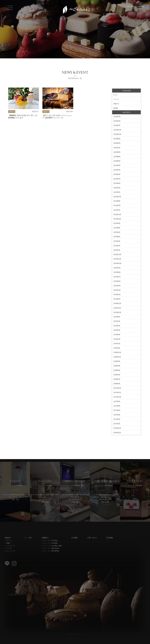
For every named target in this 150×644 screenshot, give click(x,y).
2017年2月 (117, 419)
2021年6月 (117, 232)
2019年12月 (117, 303)
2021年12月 (117, 214)
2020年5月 (117, 286)
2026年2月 (117, 121)
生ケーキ (9, 548)
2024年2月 (117, 174)
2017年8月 (117, 406)
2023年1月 (117, 192)
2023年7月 (117, 179)
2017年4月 (117, 415)
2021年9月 (117, 223)
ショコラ (9, 555)
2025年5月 (117, 139)
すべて (115, 95)
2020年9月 (117, 268)
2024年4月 (117, 165)
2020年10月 (117, 263)
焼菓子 (9, 550)
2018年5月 (117, 370)
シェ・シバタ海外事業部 (51, 558)
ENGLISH (131, 7)
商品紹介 (8, 545)
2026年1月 (117, 125)
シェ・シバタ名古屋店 (51, 550)
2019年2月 (117, 343)
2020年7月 (117, 277)
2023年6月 (117, 183)
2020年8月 (117, 272)
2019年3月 (117, 339)
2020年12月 (117, 254)
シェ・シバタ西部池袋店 (51, 555)
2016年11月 (117, 433)
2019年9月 (117, 317)
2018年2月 (117, 379)
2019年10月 (117, 312)
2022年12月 (117, 197)
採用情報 (110, 545)
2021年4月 (117, 241)
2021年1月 (117, 250)
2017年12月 (117, 388)
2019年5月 (117, 330)
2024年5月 (117, 161)
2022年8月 (117, 201)
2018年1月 (117, 384)
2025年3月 (117, 143)
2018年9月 (117, 361)
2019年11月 (117, 308)
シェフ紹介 (28, 545)
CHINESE (140, 7)
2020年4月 (117, 290)
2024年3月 (117, 170)
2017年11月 (117, 392)
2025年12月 (117, 130)
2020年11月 (117, 259)
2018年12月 (117, 352)
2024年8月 (117, 156)
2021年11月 (117, 219)
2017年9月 (117, 401)
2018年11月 (117, 357)
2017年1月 (117, 424)
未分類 (115, 108)
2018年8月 (117, 366)
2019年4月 (117, 334)
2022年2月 (117, 205)
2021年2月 (117, 246)
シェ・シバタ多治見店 (51, 548)
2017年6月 (117, 410)
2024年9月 (117, 152)
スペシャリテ (11, 553)
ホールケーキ (11, 558)
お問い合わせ (92, 545)
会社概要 (74, 545)
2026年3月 (117, 116)
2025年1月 (117, 148)
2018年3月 (117, 375)
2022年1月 (117, 210)
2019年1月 (117, 348)
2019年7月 (117, 321)
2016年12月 (117, 428)
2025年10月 (117, 134)
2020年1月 (117, 299)
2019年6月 (117, 326)
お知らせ (116, 104)
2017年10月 (117, 397)
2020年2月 (117, 294)
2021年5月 (117, 237)
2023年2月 (117, 188)
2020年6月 (117, 281)
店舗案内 (45, 545)
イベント (116, 99)
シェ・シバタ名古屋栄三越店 (53, 553)
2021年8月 (117, 228)
